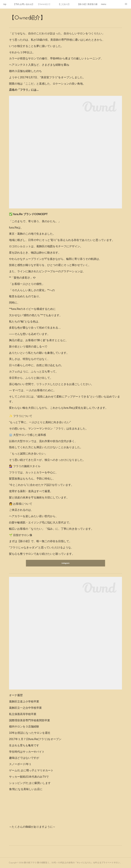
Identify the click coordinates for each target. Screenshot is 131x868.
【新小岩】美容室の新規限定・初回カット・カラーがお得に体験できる (87, 4)
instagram (65, 563)
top (5, 4)
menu (104, 4)
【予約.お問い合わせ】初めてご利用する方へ (23, 4)
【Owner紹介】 (44, 4)
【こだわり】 (64, 4)
